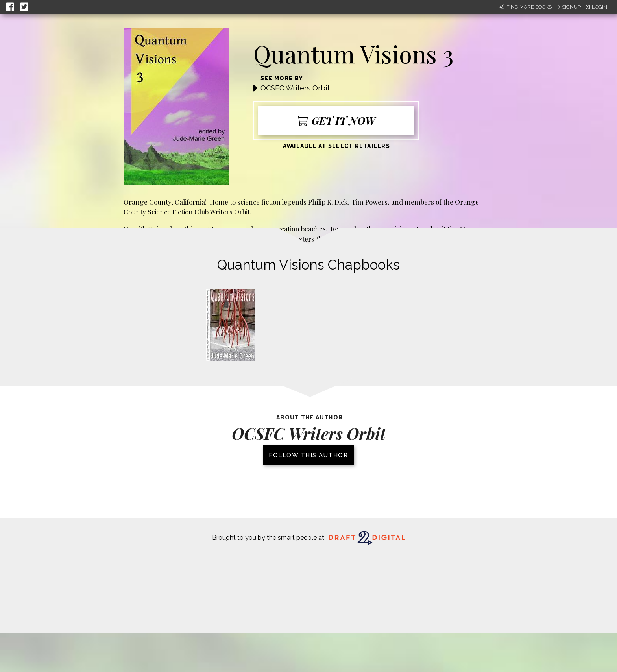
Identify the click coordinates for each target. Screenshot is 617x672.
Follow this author (308, 455)
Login (596, 7)
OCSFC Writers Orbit (295, 88)
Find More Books (526, 7)
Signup (568, 7)
